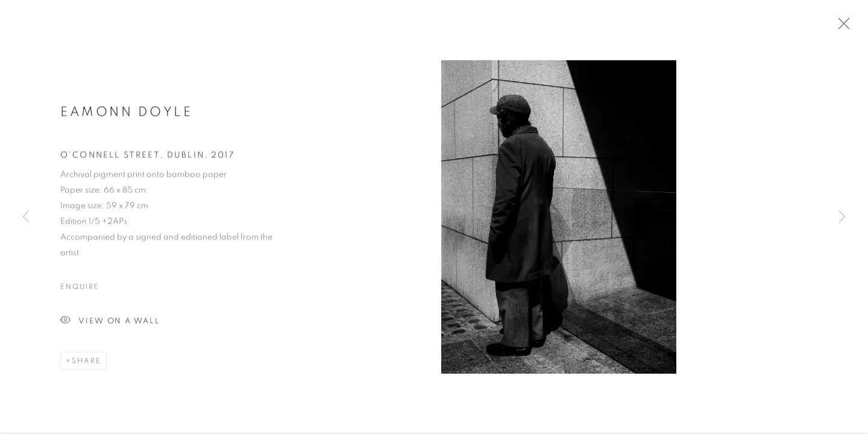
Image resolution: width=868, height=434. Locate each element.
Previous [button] (26, 217)
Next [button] (842, 217)
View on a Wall (110, 323)
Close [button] (841, 27)
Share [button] (86, 362)
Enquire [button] (80, 288)
